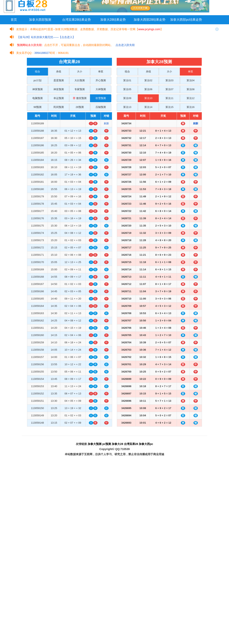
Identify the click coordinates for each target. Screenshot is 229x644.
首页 (14, 20)
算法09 (127, 98)
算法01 (127, 80)
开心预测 (101, 80)
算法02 (148, 80)
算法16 (191, 107)
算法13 (127, 107)
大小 (80, 72)
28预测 (80, 107)
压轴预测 (101, 107)
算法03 (169, 80)
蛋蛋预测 (59, 80)
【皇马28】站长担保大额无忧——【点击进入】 (46, 37)
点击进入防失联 (125, 45)
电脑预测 (38, 98)
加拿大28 (117, 444)
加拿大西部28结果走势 (150, 20)
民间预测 (59, 107)
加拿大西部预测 (40, 20)
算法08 (191, 89)
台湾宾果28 (131, 444)
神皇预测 (59, 89)
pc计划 (38, 80)
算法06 (148, 89)
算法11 (169, 98)
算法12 (191, 98)
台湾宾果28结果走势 (77, 20)
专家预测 (80, 89)
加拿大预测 (95, 444)
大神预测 (101, 89)
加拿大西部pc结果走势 (186, 20)
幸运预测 (59, 98)
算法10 (148, 98)
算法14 (148, 107)
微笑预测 (80, 98)
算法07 (169, 89)
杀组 (59, 72)
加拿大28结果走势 (113, 20)
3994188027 (42, 53)
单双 (101, 72)
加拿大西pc (146, 444)
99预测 (38, 107)
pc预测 (107, 444)
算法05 (127, 89)
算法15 (169, 107)
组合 (38, 72)
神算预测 (38, 89)
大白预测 (80, 80)
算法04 (191, 80)
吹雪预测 (101, 98)
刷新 (106, 123)
